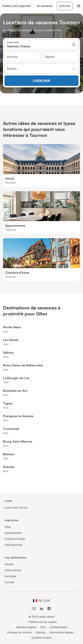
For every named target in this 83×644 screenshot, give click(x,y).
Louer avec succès (16, 507)
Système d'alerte (41, 638)
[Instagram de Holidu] (34, 609)
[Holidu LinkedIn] (42, 609)
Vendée (9, 564)
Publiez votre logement (17, 6)
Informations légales (62, 632)
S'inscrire (65, 6)
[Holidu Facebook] (49, 609)
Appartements (13, 533)
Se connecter (45, 6)
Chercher (41, 81)
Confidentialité (58, 627)
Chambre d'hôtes (15, 539)
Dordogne (10, 576)
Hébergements (13, 545)
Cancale (9, 582)
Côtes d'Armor (13, 570)
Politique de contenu (19, 632)
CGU (43, 627)
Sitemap (41, 632)
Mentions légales (26, 627)
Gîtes (8, 527)
